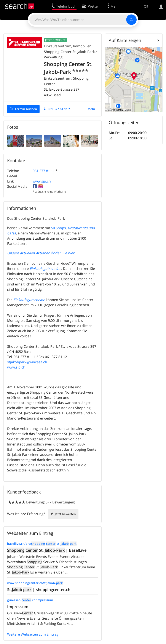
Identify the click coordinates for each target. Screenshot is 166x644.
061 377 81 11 (44, 171)
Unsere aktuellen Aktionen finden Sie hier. (41, 253)
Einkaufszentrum (58, 46)
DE (146, 6)
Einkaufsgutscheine (45, 269)
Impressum (18, 607)
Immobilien (82, 46)
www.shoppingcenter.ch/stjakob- (35, 583)
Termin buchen (26, 109)
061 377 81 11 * (59, 109)
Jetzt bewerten (65, 514)
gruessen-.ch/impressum (30, 600)
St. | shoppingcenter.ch (39, 590)
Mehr (91, 109)
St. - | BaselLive (47, 550)
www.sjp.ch (42, 181)
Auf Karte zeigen (125, 40)
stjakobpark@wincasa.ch (27, 362)
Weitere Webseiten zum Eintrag (33, 634)
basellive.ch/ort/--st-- (42, 544)
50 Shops (58, 228)
